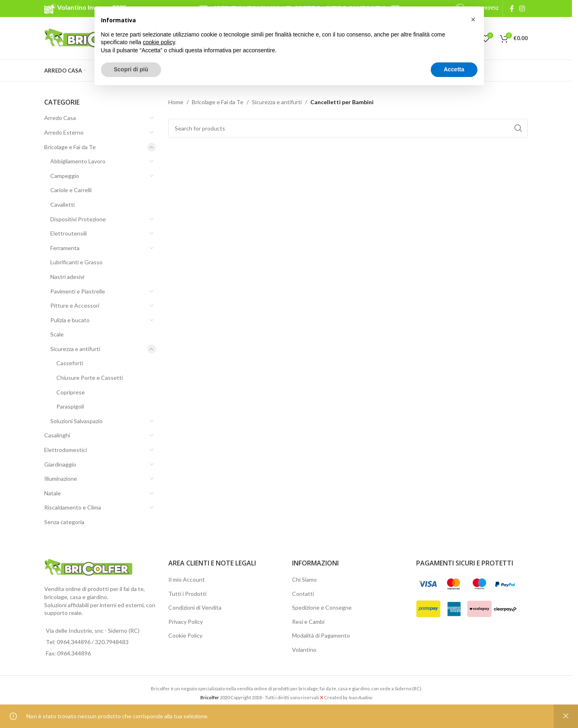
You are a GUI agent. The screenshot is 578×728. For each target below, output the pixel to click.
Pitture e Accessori (75, 305)
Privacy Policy (186, 622)
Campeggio (65, 176)
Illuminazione (61, 479)
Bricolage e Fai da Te (70, 147)
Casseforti (70, 363)
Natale (53, 493)
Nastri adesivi (67, 277)
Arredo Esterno (64, 132)
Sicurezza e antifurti (75, 349)
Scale (57, 334)
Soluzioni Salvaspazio (76, 421)
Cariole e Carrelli (71, 190)
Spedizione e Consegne (322, 607)
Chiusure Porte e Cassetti (90, 378)
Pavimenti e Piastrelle (78, 291)
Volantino (304, 650)
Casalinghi (57, 435)
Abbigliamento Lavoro (78, 161)
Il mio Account (187, 579)
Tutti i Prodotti (187, 594)
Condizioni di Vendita (195, 607)
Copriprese (71, 392)
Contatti (303, 594)
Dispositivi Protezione (78, 219)
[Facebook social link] (512, 9)
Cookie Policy (185, 635)
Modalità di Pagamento (321, 635)
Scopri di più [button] (131, 69)
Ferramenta (65, 248)
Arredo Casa (60, 118)
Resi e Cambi (308, 622)
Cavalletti (62, 204)
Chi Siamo (304, 579)
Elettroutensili (69, 233)
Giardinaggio (60, 464)
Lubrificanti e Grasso (76, 262)
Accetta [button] (454, 69)
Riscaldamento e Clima (73, 507)
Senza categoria (64, 522)
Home (176, 102)
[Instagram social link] (522, 9)
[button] (473, 19)
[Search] (348, 128)
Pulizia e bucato (70, 320)
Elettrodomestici (66, 450)
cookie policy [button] (159, 42)
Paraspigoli (70, 406)
